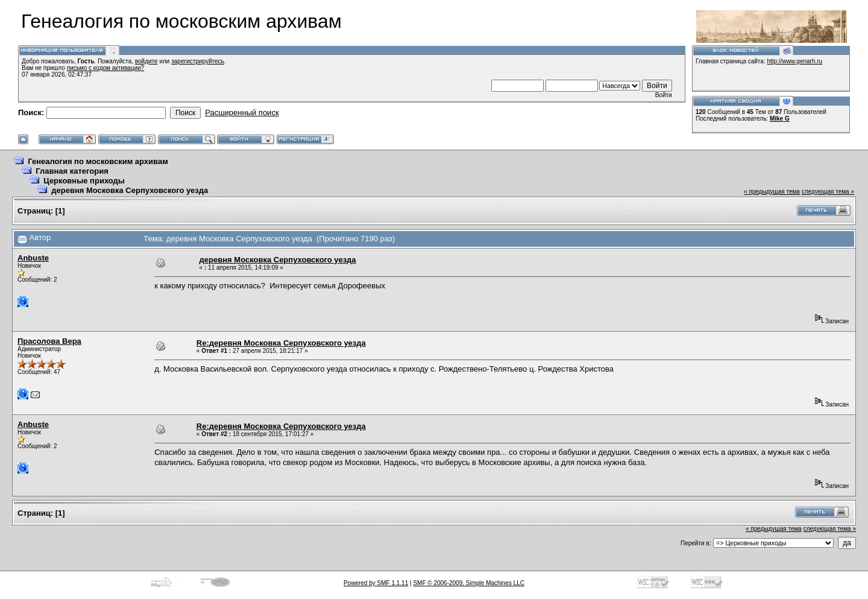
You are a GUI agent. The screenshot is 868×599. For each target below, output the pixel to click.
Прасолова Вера (49, 341)
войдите (146, 61)
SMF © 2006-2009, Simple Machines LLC (469, 583)
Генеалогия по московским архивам (98, 161)
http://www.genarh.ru (794, 61)
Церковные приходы (84, 181)
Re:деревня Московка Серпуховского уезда (281, 343)
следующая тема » (828, 192)
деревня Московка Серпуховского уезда (130, 190)
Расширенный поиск (242, 113)
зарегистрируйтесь (198, 61)
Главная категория (72, 171)
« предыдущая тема (772, 192)
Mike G (780, 119)
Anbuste (33, 258)
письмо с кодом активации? (106, 68)
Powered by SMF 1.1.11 (376, 583)
